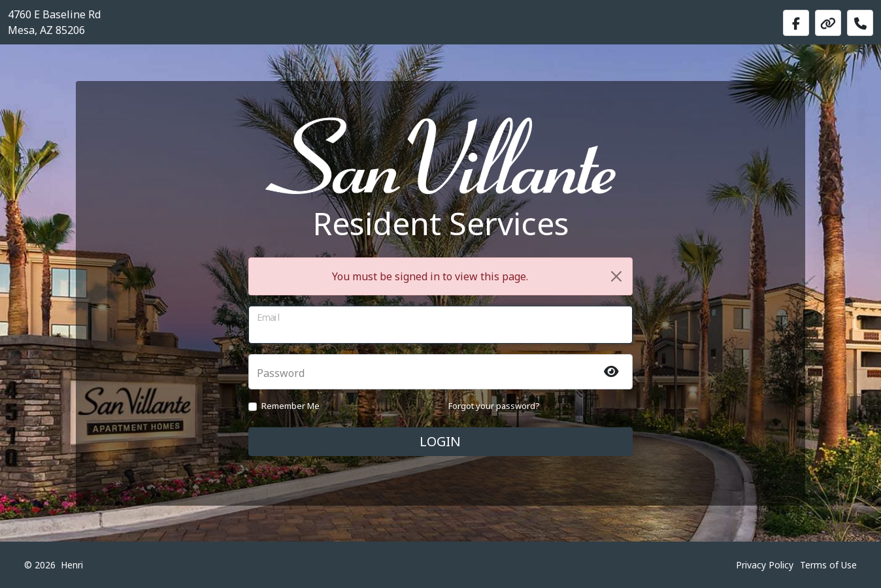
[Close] (616, 276)
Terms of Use (828, 565)
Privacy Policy (765, 565)
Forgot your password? (494, 406)
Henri (72, 565)
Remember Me (291, 406)
